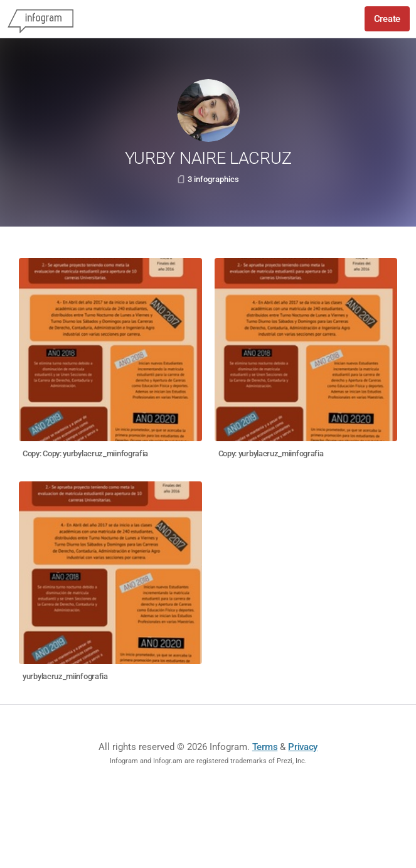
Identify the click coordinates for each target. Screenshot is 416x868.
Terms (265, 747)
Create (387, 19)
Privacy (303, 747)
